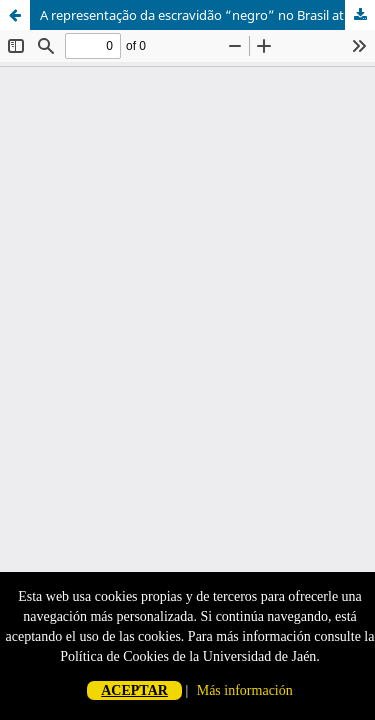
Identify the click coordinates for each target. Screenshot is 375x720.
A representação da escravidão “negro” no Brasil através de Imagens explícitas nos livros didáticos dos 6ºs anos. (207, 15)
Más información (245, 690)
